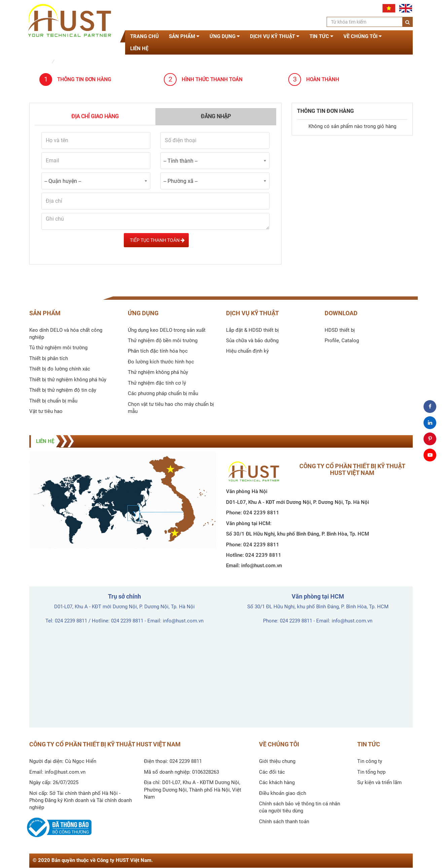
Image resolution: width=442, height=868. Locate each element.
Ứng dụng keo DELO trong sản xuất (167, 330)
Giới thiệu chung (277, 761)
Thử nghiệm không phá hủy (158, 372)
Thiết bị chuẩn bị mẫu (53, 401)
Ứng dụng (225, 36)
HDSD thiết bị (340, 330)
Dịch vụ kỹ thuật (275, 36)
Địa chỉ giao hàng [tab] (95, 116)
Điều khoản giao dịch (283, 793)
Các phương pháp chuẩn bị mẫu (163, 393)
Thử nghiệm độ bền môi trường (163, 341)
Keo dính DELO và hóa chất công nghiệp (66, 334)
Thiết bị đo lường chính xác (60, 369)
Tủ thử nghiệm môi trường (58, 348)
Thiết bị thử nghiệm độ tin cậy (63, 390)
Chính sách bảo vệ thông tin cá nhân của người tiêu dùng (300, 807)
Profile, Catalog (342, 341)
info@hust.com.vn (262, 566)
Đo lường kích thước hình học (161, 362)
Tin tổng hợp (371, 772)
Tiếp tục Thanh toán (156, 240)
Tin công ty (370, 761)
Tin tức (321, 36)
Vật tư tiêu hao (46, 411)
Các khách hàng (277, 782)
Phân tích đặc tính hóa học (158, 351)
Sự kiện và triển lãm (379, 782)
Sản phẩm (184, 36)
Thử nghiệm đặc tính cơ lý (157, 383)
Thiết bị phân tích (49, 358)
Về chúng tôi (363, 36)
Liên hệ (139, 49)
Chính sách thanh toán (284, 822)
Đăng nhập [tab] (216, 116)
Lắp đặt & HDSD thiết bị (252, 330)
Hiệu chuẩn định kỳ (247, 351)
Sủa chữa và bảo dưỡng (252, 341)
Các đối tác (272, 772)
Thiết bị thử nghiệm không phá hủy (68, 380)
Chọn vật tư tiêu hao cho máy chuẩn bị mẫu (171, 408)
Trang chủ (144, 36)
